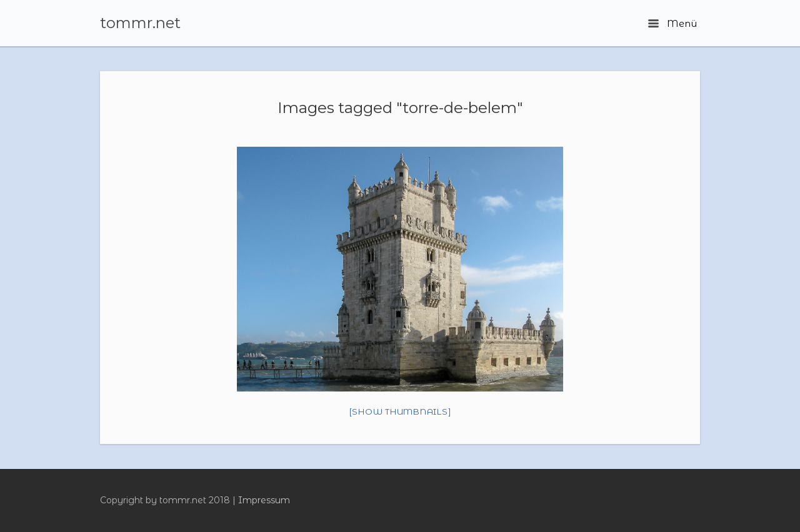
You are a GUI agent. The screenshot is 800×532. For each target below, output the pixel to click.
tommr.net (140, 23)
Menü (672, 23)
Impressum (264, 500)
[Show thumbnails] (400, 411)
